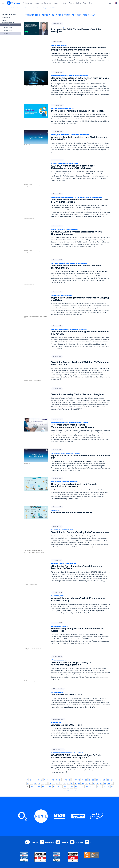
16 (73, 733)
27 (112, 733)
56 (43, 740)
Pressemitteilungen (42, 8)
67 (83, 740)
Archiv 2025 (8, 28)
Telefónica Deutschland (17, 8)
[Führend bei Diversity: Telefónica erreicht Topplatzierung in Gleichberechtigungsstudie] (67, 631)
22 (93, 733)
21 (90, 733)
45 (90, 736)
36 (57, 736)
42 (79, 736)
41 (76, 736)
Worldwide (54, 830)
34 (50, 736)
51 (112, 736)
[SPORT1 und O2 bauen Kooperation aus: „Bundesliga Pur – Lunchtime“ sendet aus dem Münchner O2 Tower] (67, 544)
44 (87, 736)
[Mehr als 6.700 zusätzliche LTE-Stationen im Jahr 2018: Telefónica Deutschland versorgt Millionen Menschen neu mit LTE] (67, 319)
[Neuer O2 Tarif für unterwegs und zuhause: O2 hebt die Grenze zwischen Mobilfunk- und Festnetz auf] (67, 438)
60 (58, 740)
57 (47, 740)
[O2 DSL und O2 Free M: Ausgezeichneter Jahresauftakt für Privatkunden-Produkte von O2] (67, 572)
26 (108, 733)
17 (76, 733)
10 (53, 733)
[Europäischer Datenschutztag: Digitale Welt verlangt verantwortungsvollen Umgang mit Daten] (67, 288)
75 (112, 740)
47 (98, 736)
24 (101, 733)
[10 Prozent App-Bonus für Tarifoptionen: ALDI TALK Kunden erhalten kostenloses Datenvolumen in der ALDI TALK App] (67, 168)
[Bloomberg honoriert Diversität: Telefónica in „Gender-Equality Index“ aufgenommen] (67, 515)
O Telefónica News (30, 8)
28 (28, 736)
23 (97, 733)
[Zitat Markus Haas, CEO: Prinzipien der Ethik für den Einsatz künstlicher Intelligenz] (67, 29)
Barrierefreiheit (80, 845)
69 (91, 740)
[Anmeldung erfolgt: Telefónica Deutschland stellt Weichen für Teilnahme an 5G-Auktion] (67, 350)
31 (39, 736)
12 (59, 733)
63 (68, 740)
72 (101, 740)
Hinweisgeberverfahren (84, 839)
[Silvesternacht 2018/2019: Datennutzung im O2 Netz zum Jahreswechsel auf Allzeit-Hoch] (67, 601)
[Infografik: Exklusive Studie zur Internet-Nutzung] (67, 491)
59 (54, 740)
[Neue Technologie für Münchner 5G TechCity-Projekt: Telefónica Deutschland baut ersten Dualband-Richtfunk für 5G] (67, 257)
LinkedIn (34, 795)
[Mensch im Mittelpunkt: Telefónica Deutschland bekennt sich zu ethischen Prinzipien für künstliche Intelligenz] (67, 52)
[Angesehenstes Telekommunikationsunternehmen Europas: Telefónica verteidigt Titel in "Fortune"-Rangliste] (67, 379)
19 (83, 733)
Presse (85, 3)
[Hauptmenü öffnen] (3, 3)
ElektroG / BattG (81, 833)
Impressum (79, 848)
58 (50, 740)
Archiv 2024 (8, 31)
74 (108, 740)
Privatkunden (54, 824)
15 (69, 733)
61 (61, 740)
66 (80, 740)
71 (98, 740)
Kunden (55, 3)
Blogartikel (6, 17)
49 (105, 736)
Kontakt (77, 830)
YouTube (79, 795)
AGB (76, 827)
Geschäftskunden (56, 827)
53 (32, 740)
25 (104, 733)
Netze (37, 3)
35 (54, 736)
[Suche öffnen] (110, 3)
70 (94, 740)
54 (36, 740)
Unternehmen (28, 3)
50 (109, 736)
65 (76, 740)
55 (39, 740)
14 (66, 733)
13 (63, 733)
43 (83, 736)
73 (105, 740)
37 (61, 736)
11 (56, 733)
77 (68, 743)
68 (87, 740)
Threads (65, 795)
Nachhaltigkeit (46, 3)
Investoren (63, 3)
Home (29, 824)
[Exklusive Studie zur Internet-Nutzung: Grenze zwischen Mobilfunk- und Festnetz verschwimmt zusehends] (67, 467)
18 (79, 733)
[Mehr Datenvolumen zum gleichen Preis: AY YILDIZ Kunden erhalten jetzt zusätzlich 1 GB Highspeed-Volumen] (67, 228)
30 (35, 736)
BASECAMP (79, 824)
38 (65, 736)
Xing (92, 795)
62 (65, 740)
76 (65, 743)
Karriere (78, 3)
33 (46, 736)
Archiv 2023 (52, 8)
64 (72, 740)
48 (101, 736)
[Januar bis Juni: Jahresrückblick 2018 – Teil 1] (67, 685)
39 (68, 736)
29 (32, 736)
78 (72, 743)
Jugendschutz (80, 842)
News (91, 3)
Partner (71, 3)
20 (86, 733)
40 (72, 736)
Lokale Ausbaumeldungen (9, 21)
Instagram (49, 795)
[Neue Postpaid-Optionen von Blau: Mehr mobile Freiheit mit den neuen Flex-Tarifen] (67, 112)
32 (42, 736)
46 (94, 736)
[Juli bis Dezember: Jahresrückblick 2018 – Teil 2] (67, 659)
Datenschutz (79, 836)
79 (75, 743)
